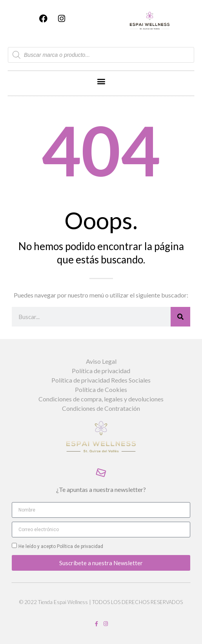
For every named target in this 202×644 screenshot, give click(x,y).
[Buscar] (180, 317)
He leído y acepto (61, 546)
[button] (101, 81)
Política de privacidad (79, 546)
